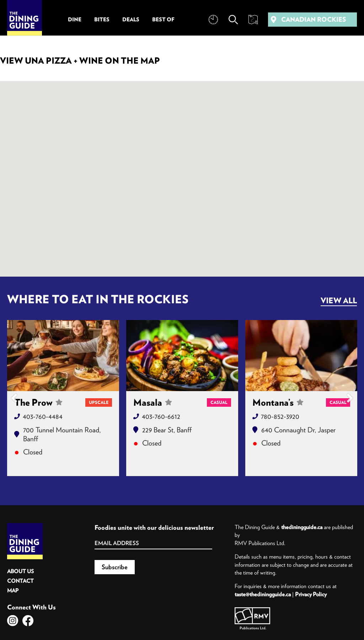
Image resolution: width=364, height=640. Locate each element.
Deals (131, 19)
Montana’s (278, 402)
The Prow (38, 402)
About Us (20, 571)
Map (13, 590)
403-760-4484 (43, 416)
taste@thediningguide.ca (263, 594)
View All (339, 300)
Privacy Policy (311, 594)
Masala (153, 402)
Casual (219, 402)
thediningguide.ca (302, 527)
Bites (102, 19)
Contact (20, 581)
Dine (75, 19)
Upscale (99, 402)
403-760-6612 (161, 416)
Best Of (163, 19)
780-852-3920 (280, 416)
